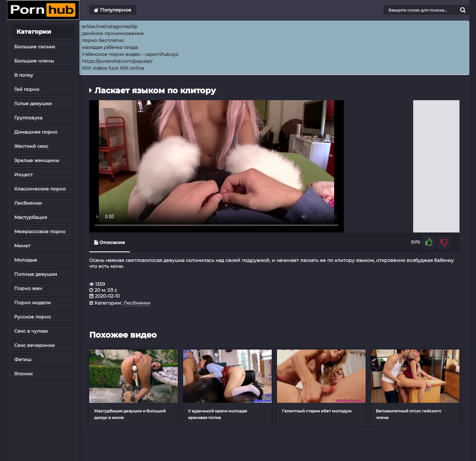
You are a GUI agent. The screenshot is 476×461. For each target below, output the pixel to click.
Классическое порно (40, 189)
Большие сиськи (35, 47)
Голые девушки (33, 104)
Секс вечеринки (35, 345)
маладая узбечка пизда (110, 47)
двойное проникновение (113, 33)
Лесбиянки (28, 203)
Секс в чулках (31, 331)
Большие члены (34, 61)
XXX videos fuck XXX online (113, 68)
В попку (24, 75)
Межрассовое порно (40, 231)
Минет (22, 246)
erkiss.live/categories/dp (110, 26)
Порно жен (28, 288)
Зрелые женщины (37, 160)
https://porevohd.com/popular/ (117, 61)
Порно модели (33, 303)
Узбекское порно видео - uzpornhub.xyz (130, 54)
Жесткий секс (31, 146)
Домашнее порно (36, 132)
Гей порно (27, 89)
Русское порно (33, 317)
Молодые (26, 260)
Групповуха (28, 118)
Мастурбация (31, 217)
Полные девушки (36, 274)
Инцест (23, 175)
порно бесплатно (103, 40)
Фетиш (23, 359)
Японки (23, 374)
